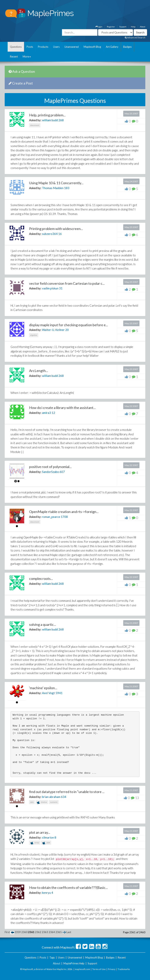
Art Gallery (112, 47)
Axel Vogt (48, 693)
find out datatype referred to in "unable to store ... (67, 792)
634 (64, 797)
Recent (14, 57)
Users (56, 47)
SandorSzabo (50, 472)
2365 (59, 932)
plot (46, 843)
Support (123, 27)
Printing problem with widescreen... (56, 229)
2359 (18, 932)
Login (99, 27)
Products (43, 47)
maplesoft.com (83, 969)
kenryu (46, 893)
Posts (30, 47)
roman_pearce (51, 517)
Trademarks (124, 969)
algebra (34, 335)
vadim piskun (50, 288)
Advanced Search (135, 37)
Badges (127, 47)
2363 (45, 932)
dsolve (42, 803)
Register (111, 27)
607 (62, 472)
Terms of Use (99, 969)
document (35, 125)
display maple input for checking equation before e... (69, 325)
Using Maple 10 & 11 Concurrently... (56, 183)
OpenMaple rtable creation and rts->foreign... (64, 512)
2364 (52, 932)
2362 (38, 932)
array (35, 843)
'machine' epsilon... (43, 688)
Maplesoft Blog (92, 47)
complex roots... (41, 578)
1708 (64, 517)
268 (61, 120)
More (27, 57)
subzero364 (50, 234)
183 (67, 188)
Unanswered (72, 47)
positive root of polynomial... (50, 467)
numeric (54, 802)
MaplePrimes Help (74, 963)
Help (133, 27)
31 (61, 288)
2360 (24, 932)
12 (53, 413)
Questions (16, 47)
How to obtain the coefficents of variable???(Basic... (68, 887)
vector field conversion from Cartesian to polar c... (67, 283)
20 (67, 330)
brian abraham (51, 797)
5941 (59, 693)
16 (60, 234)
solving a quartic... (43, 624)
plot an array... (40, 832)
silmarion (48, 837)
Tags (52, 958)
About (143, 27)
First (7, 932)
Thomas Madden (53, 188)
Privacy (112, 969)
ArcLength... (39, 371)
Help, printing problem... (47, 115)
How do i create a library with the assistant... (62, 408)
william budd (50, 120)
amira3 (46, 413)
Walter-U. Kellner (53, 330)
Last (69, 932)
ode (32, 802)
